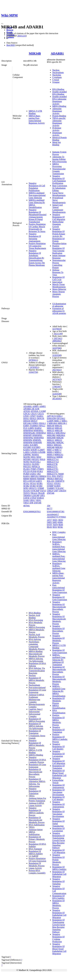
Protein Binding (59, 116)
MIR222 (58, 440)
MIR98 (59, 457)
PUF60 (33, 471)
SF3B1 (40, 483)
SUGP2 (27, 491)
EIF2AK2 (28, 423)
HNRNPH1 (37, 435)
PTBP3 (40, 469)
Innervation (57, 282)
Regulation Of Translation (35, 732)
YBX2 (38, 500)
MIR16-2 (51, 433)
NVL (49, 476)
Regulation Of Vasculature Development (58, 792)
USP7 (56, 491)
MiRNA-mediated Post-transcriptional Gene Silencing (37, 195)
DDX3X (41, 418)
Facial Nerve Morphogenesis (59, 194)
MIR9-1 (50, 452)
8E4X (49, 527)
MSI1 (33, 457)
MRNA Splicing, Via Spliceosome (36, 660)
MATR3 (27, 457)
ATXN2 (27, 411)
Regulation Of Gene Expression (37, 766)
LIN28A (34, 452)
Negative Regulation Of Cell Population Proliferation (37, 187)
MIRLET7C (52, 467)
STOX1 (57, 483)
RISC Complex (59, 532)
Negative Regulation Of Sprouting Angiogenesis (35, 237)
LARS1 (27, 452)
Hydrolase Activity (57, 129)
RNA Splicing (35, 639)
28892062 (57, 341)
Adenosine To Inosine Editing (59, 158)
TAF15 (43, 491)
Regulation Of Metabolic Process (37, 864)
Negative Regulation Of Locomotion (58, 754)
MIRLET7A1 (53, 459)
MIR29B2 (51, 443)
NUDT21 (27, 464)
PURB (26, 474)
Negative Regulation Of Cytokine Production (58, 938)
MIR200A (61, 435)
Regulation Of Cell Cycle (58, 278)
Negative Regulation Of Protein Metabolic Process (58, 860)
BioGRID (11, 45)
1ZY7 (49, 520)
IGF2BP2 (27, 447)
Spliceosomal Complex (34, 715)
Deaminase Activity (57, 134)
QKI (39, 474)
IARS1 (26, 445)
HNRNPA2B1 (29, 433)
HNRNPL (37, 440)
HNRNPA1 (38, 430)
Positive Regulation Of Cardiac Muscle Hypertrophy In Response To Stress (37, 228)
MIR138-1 (62, 423)
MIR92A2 (51, 457)
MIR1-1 (57, 421)
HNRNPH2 (28, 438)
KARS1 (27, 450)
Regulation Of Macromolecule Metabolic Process (37, 820)
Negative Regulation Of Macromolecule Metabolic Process (59, 619)
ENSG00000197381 (56, 512)
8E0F (61, 525)
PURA (40, 471)
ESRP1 (26, 426)
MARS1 (35, 455)
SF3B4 (39, 486)
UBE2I (50, 491)
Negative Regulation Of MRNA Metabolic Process (36, 744)
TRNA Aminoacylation (36, 828)
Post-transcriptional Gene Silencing (59, 537)
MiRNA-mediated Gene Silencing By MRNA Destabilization (59, 691)
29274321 (57, 370)
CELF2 (41, 414)
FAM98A (34, 426)
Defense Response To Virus (58, 272)
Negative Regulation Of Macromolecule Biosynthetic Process (59, 607)
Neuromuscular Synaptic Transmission (59, 171)
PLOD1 (27, 469)
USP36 (26, 498)
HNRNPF (28, 435)
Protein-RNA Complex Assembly (37, 872)
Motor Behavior (59, 289)
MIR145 (58, 428)
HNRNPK (28, 440)
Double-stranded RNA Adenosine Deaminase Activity (59, 100)
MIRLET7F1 (53, 469)
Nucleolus (57, 75)
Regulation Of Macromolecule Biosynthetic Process (35, 773)
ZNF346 (38, 503)
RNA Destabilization (59, 712)
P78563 (63, 517)
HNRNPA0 (28, 430)
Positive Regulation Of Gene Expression (37, 860)
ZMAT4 (63, 491)
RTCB (32, 481)
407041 (27, 506)
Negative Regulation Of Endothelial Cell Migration (59, 914)
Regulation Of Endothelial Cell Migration (59, 874)
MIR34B (35, 53)
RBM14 (43, 476)
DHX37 (34, 421)
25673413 (58, 338)
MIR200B (51, 438)
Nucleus (56, 70)
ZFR (31, 503)
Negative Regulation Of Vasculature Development (58, 813)
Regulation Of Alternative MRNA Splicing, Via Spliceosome (37, 783)
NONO (26, 462)
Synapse (56, 82)
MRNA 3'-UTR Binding (35, 112)
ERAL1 (42, 423)
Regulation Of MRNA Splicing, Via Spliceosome (36, 726)
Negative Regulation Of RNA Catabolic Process (37, 760)
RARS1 (27, 476)
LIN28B (42, 452)
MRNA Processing (57, 165)
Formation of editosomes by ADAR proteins (59, 311)
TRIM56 (27, 495)
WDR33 (40, 498)
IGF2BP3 (36, 447)
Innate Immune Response (59, 257)
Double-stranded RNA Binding (59, 93)
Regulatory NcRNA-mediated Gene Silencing (59, 567)
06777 (50, 509)
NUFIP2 (36, 464)
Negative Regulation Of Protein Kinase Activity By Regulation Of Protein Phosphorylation (59, 236)
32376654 (57, 329)
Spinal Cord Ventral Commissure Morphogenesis (59, 209)
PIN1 (54, 476)
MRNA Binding (59, 106)
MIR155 (50, 430)
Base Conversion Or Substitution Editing (60, 188)
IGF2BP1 (34, 445)
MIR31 (50, 445)
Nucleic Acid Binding (34, 616)
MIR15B (59, 430)
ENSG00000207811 (32, 512)
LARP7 (41, 450)
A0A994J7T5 (53, 517)
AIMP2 (42, 406)
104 (48, 506)
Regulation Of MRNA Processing (37, 720)
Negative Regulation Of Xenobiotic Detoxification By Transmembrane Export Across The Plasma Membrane (37, 258)
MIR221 (50, 440)
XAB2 (26, 500)
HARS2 (38, 428)
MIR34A (58, 445)
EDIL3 (59, 416)
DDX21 (33, 418)
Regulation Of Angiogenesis (58, 786)
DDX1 (26, 418)
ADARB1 (57, 53)
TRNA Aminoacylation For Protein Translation (37, 798)
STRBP (41, 488)
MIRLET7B (52, 464)
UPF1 (42, 495)
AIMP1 (36, 406)
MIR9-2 (58, 452)
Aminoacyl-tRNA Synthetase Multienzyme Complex (36, 698)
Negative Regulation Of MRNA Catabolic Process (36, 811)
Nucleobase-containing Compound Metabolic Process (37, 645)
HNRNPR (37, 443)
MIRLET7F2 (53, 471)
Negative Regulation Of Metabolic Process (58, 639)
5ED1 (55, 520)
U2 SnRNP (34, 856)
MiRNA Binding (36, 755)
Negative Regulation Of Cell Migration (59, 217)
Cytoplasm (57, 77)
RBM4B (41, 479)
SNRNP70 (60, 481)
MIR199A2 (60, 433)
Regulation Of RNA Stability (58, 897)
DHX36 (27, 421)
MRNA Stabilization (34, 833)
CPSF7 (33, 416)
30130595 (57, 399)
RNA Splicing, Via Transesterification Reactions (37, 671)
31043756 (33, 372)
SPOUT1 (33, 488)
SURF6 (57, 486)
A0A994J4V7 (53, 514)
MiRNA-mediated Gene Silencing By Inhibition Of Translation (59, 660)
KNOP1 (34, 450)
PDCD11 (27, 467)
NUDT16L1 (35, 462)
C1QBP (42, 411)
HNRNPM (28, 443)
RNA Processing (59, 162)
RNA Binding (58, 89)
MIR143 (50, 428)
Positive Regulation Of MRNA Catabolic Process (60, 738)
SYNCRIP (35, 491)
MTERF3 (27, 459)
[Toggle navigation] (2, 24)
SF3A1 (26, 483)
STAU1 (50, 483)
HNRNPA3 (41, 433)
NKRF (61, 474)
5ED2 (61, 520)
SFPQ (26, 488)
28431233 (22, 36)
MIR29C (60, 443)
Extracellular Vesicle (58, 781)
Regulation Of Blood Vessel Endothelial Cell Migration (59, 774)
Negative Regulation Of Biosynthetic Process (58, 630)
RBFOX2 (35, 476)
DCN (54, 416)
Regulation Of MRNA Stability (36, 852)
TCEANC (60, 488)
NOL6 (42, 459)
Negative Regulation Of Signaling (58, 881)
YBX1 (32, 500)
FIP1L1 (42, 426)
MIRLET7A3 (53, 462)
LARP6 (50, 421)
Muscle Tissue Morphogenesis (59, 286)
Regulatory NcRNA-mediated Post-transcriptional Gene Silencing (59, 547)
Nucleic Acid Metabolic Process (37, 636)
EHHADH (51, 418)
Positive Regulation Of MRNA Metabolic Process (58, 720)
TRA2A (34, 493)
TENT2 (27, 493)
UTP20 (33, 498)
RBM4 (26, 479)
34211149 (58, 334)
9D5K (60, 527)
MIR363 (59, 447)
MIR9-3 (50, 455)
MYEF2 (36, 459)
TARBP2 (51, 488)
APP (49, 416)
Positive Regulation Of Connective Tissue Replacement (37, 246)
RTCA (26, 481)
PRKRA (50, 479)
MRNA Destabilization (59, 707)
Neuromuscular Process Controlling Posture (59, 264)
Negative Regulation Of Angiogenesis (58, 804)
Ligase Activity (35, 868)
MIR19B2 (51, 435)
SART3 (39, 481)
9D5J (55, 527)
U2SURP (35, 495)
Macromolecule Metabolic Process (37, 655)
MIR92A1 (59, 455)
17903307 (57, 387)
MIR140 (50, 426)
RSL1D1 (51, 481)
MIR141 (58, 426)
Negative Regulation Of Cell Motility (58, 746)
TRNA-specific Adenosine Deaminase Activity (59, 122)
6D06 (60, 522)
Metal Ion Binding (56, 143)
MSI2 (39, 457)
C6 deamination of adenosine (59, 305)
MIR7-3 (58, 450)
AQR (37, 409)
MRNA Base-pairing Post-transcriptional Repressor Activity (37, 119)
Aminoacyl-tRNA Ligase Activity (36, 804)
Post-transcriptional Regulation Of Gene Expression (37, 690)
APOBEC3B (29, 409)
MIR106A (53, 423)
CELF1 (34, 414)
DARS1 (40, 416)
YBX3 (26, 503)
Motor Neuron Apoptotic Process (58, 294)
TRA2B (41, 493)
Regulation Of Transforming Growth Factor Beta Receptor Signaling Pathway (59, 926)
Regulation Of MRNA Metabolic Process (36, 680)
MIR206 (60, 438)
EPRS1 (35, 423)
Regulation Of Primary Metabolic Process (37, 839)
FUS (25, 428)
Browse (10, 30)
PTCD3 (27, 471)
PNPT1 (60, 476)
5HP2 (49, 522)
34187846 (57, 348)
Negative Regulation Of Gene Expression (60, 597)
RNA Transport (35, 849)
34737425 (57, 379)
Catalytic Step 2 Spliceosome (36, 710)
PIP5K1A (36, 467)
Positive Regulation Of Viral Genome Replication (58, 249)
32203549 (57, 355)
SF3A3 (33, 483)
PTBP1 (34, 469)
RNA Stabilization (37, 825)
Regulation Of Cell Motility (58, 798)
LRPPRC (27, 455)
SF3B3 (33, 486)
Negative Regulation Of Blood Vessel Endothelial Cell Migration (59, 949)
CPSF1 (26, 416)
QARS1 (33, 474)
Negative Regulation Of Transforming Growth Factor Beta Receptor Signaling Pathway (59, 840)
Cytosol (56, 80)
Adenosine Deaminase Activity (57, 111)
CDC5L (27, 414)
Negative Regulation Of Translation (35, 791)
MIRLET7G (52, 474)
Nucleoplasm (58, 72)
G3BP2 (31, 428)
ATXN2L (35, 411)
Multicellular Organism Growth (58, 224)
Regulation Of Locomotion (58, 830)
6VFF (49, 525)
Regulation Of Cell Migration (59, 851)
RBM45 (33, 479)
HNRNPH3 (39, 438)
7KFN (55, 525)
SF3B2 (26, 486)
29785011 (33, 360)
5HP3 (55, 522)
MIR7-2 (50, 450)
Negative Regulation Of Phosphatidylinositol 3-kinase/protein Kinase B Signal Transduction (38, 216)
